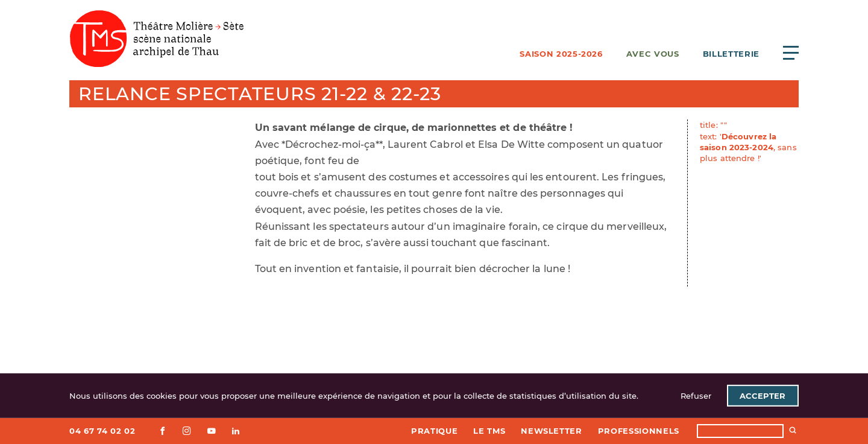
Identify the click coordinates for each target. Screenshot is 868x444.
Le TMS (489, 431)
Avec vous (653, 54)
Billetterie (731, 54)
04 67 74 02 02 (102, 431)
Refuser (696, 396)
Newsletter (552, 431)
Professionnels (639, 431)
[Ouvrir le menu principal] (791, 52)
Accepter (763, 396)
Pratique (434, 431)
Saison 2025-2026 (561, 54)
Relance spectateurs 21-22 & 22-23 (260, 94)
